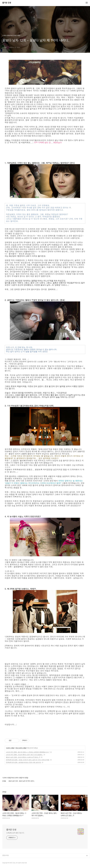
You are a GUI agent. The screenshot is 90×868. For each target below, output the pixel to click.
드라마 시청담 (10, 748)
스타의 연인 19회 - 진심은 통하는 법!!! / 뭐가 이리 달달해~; (24, 755)
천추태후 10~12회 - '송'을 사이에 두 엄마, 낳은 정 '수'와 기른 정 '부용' (28, 760)
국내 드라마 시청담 (21, 748)
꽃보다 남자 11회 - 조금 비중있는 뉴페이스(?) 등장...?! (23, 757)
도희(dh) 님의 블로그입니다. (15, 833)
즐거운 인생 (7, 3)
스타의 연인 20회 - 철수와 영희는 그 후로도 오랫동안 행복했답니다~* (28, 752)
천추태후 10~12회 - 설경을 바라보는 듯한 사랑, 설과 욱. (23, 762)
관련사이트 (6, 855)
